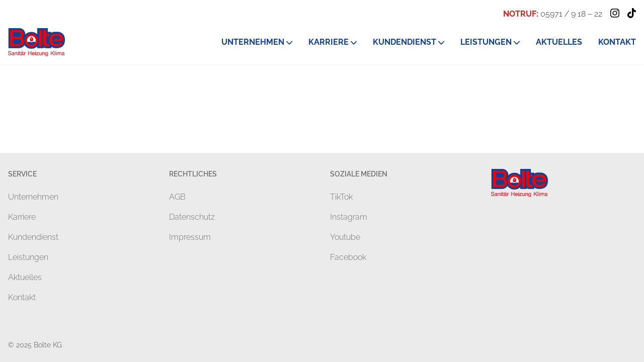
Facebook (348, 257)
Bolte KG (48, 345)
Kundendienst (33, 237)
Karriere (22, 217)
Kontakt (22, 297)
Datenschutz (192, 217)
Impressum (190, 237)
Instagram (349, 217)
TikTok (341, 197)
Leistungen (28, 257)
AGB (177, 197)
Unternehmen (33, 197)
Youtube (345, 237)
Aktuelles (25, 277)
